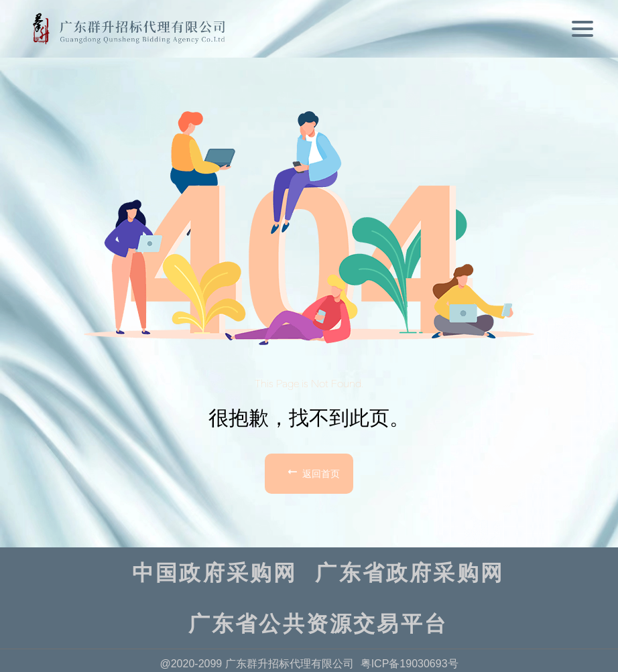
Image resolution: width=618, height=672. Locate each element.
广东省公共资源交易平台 (318, 624)
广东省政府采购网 (410, 573)
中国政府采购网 (214, 573)
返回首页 (312, 472)
